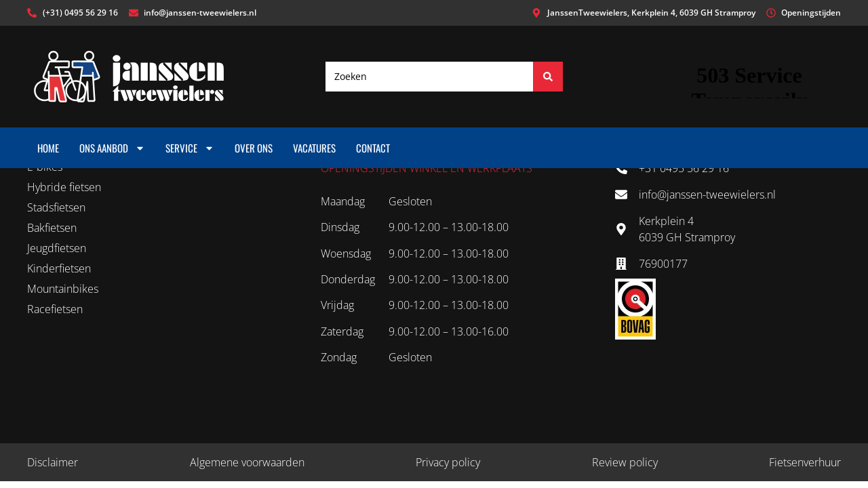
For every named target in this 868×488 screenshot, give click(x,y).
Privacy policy (448, 462)
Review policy (625, 462)
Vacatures (314, 148)
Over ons (254, 148)
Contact (373, 148)
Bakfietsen (52, 228)
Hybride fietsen (64, 187)
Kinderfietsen (59, 268)
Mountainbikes (63, 289)
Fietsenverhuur (805, 462)
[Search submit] (548, 77)
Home (48, 148)
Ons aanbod (112, 148)
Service (190, 148)
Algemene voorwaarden (247, 462)
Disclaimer (53, 462)
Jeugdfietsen (57, 248)
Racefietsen (55, 309)
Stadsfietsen (56, 207)
